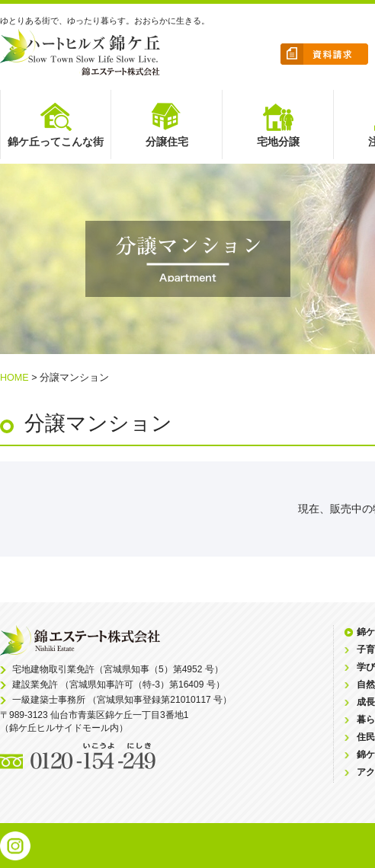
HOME (14, 378)
